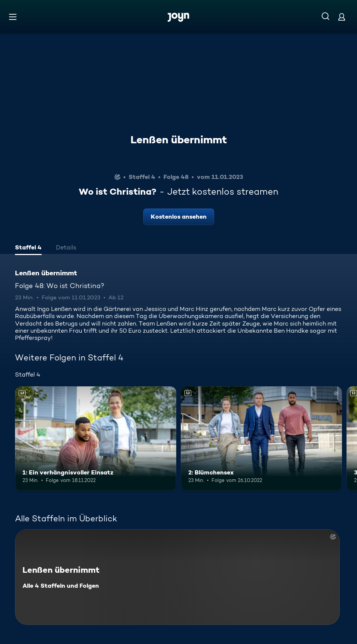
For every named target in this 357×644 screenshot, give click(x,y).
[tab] (28, 248)
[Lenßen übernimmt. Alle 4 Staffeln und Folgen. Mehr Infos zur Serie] (177, 577)
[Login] (342, 17)
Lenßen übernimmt (179, 140)
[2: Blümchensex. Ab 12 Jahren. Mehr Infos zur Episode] (261, 439)
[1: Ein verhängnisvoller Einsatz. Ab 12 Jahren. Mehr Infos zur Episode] (96, 439)
